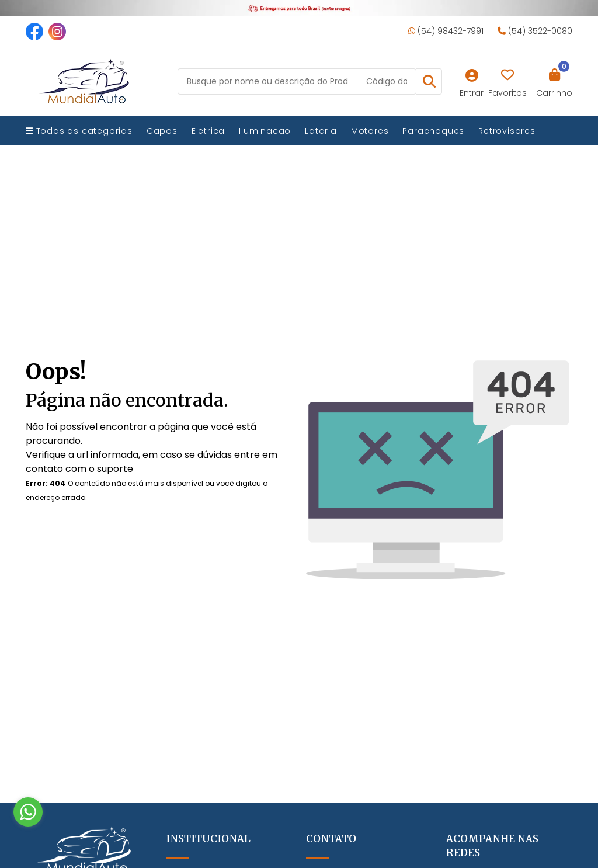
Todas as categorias (79, 131)
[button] (429, 81)
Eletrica (208, 131)
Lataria (321, 131)
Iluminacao (265, 131)
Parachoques (433, 131)
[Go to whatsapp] (28, 812)
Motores (370, 131)
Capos (162, 131)
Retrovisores (507, 131)
